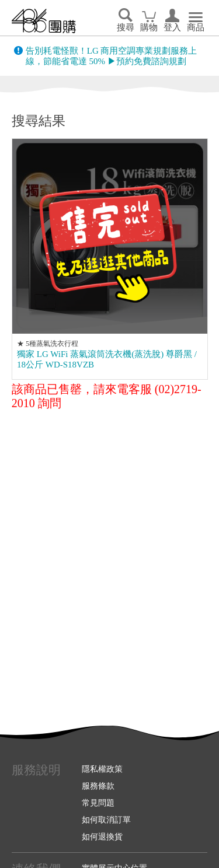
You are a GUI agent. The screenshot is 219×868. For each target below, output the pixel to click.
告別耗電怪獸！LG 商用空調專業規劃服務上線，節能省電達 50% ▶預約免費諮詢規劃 (112, 56)
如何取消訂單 (106, 820)
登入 (172, 27)
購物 (149, 27)
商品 (196, 27)
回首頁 (44, 21)
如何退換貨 (102, 836)
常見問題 (98, 803)
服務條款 (98, 786)
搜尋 (126, 27)
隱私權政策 (102, 769)
